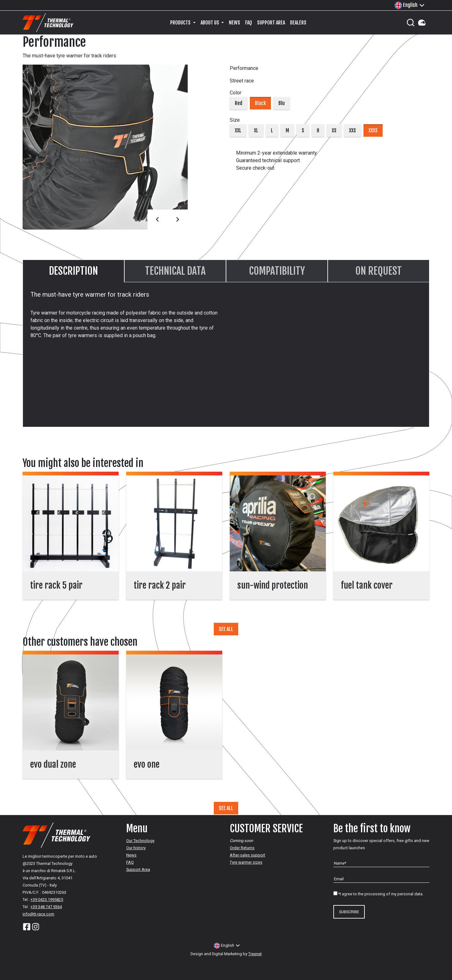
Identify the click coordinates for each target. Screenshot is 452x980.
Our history (136, 848)
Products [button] (181, 23)
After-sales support (248, 855)
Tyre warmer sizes (246, 862)
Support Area (271, 23)
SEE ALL (226, 629)
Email (339, 879)
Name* (340, 863)
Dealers (298, 23)
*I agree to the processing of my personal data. (381, 894)
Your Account (422, 23)
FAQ (249, 23)
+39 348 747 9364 (46, 907)
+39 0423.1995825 (47, 900)
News (234, 23)
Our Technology (140, 841)
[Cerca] (411, 23)
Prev (158, 220)
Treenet (255, 954)
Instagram (36, 927)
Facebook (27, 927)
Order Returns (242, 848)
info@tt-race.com (38, 914)
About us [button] (210, 23)
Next (178, 220)
